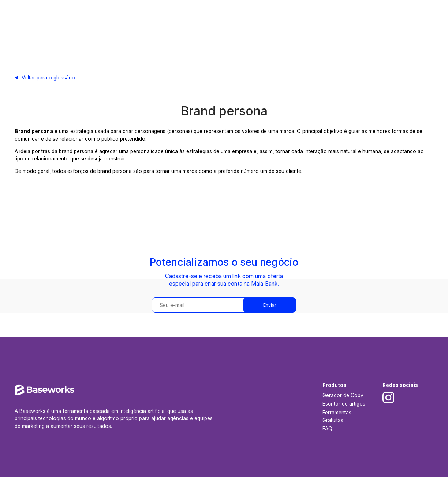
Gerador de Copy (343, 395)
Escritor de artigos (344, 404)
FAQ (327, 429)
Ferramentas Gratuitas (337, 416)
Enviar (270, 305)
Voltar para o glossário (48, 78)
